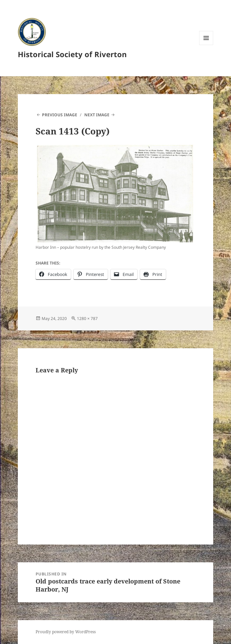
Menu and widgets (206, 45)
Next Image (97, 115)
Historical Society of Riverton (72, 54)
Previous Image (60, 115)
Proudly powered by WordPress (66, 632)
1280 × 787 (87, 318)
